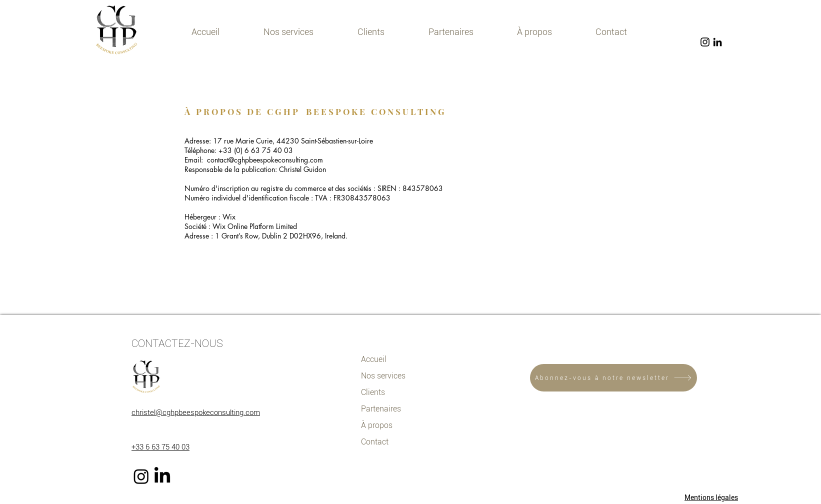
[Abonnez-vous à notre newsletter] (613, 378)
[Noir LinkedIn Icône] (717, 42)
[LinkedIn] (162, 476)
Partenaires (381, 409)
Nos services (383, 376)
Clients (373, 392)
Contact (375, 442)
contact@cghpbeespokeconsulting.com (265, 160)
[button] (288, 32)
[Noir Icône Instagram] (705, 42)
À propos (377, 425)
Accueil (374, 359)
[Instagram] (141, 476)
